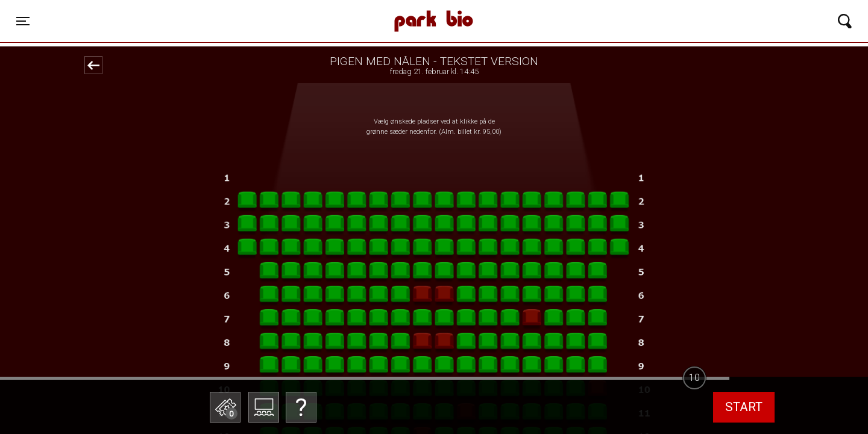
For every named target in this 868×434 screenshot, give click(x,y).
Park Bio (286, 9)
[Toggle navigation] (23, 21)
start (744, 407)
